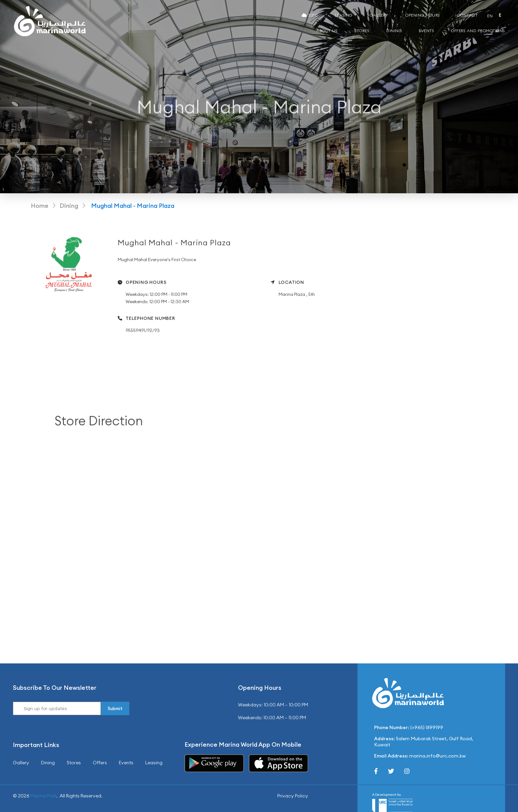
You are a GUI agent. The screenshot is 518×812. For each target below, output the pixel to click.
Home (40, 206)
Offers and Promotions (478, 31)
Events (426, 31)
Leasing (344, 15)
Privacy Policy (293, 796)
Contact (468, 15)
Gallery (379, 15)
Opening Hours (423, 15)
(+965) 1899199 (427, 727)
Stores (362, 31)
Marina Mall (43, 796)
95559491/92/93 (152, 328)
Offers (100, 763)
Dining (394, 31)
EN (490, 16)
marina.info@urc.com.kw (438, 756)
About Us (327, 31)
